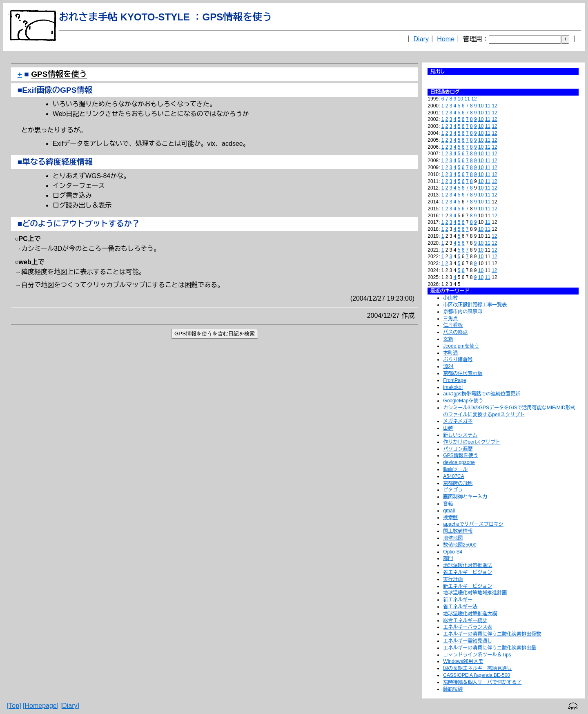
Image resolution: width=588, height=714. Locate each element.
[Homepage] (41, 706)
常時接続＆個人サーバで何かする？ (482, 682)
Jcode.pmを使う (461, 346)
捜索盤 (450, 518)
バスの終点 (455, 332)
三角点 (450, 319)
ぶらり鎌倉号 (458, 359)
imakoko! (453, 387)
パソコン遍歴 (458, 449)
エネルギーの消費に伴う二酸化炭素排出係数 (492, 634)
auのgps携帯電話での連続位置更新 (482, 394)
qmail (449, 511)
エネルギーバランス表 (468, 627)
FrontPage (454, 380)
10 (460, 99)
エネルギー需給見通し (468, 641)
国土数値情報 (458, 531)
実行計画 (453, 579)
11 (467, 99)
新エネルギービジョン (468, 586)
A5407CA (453, 476)
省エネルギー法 (460, 607)
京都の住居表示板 (463, 373)
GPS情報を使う (460, 455)
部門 (448, 558)
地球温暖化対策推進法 (468, 565)
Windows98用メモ (463, 661)
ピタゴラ (453, 490)
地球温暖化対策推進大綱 (470, 614)
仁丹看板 (453, 325)
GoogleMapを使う (463, 401)
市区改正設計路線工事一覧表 (475, 305)
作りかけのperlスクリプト (472, 442)
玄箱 (448, 339)
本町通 (450, 353)
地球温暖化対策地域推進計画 (475, 593)
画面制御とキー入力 (465, 497)
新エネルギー (458, 600)
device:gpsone (459, 462)
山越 (448, 428)
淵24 (448, 366)
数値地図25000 (460, 545)
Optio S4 (453, 552)
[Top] (14, 706)
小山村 (450, 298)
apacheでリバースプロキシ (473, 524)
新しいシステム (460, 435)
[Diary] (70, 706)
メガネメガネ (458, 421)
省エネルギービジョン (468, 572)
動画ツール (455, 469)
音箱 (448, 504)
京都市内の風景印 (463, 312)
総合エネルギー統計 (465, 620)
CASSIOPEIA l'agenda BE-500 (477, 675)
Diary (421, 39)
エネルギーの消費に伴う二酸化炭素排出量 (490, 648)
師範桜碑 (453, 689)
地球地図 (453, 538)
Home (446, 39)
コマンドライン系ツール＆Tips (477, 655)
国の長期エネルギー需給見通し (477, 668)
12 (474, 99)
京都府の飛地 (458, 483)
